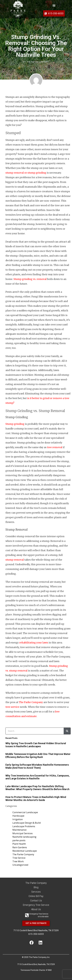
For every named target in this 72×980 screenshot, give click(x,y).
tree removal (55, 447)
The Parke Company (31, 702)
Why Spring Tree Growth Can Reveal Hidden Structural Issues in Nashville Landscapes (36, 745)
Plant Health (19, 844)
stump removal (15, 560)
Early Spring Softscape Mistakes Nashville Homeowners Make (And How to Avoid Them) (37, 766)
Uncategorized (20, 865)
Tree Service (19, 858)
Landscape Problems (24, 826)
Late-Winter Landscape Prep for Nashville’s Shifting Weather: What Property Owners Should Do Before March (37, 788)
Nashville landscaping (24, 837)
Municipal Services (23, 833)
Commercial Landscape (25, 812)
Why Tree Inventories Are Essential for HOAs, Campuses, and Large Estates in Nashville (38, 777)
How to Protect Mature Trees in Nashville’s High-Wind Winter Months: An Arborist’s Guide (36, 799)
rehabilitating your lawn (34, 643)
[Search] (67, 731)
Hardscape (18, 816)
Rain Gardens (20, 847)
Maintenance (19, 830)
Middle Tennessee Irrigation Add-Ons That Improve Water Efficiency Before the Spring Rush (38, 756)
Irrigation (18, 819)
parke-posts (19, 840)
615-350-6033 (36, 934)
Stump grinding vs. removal (30, 279)
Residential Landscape (25, 851)
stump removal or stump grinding (26, 173)
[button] (54, 5)
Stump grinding (15, 424)
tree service (12, 707)
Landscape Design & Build (27, 823)
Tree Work (18, 861)
